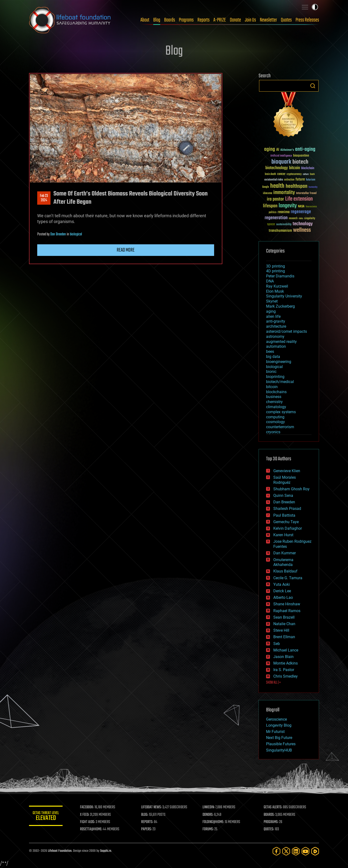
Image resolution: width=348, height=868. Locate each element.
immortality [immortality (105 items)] (284, 193)
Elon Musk (275, 291)
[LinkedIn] (296, 851)
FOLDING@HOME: (214, 822)
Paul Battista (284, 515)
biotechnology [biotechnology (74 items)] (277, 168)
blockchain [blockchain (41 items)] (308, 168)
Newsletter (268, 20)
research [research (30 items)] (293, 219)
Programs (186, 20)
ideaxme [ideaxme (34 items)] (268, 194)
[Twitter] (286, 851)
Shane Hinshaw (287, 604)
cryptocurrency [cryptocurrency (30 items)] (294, 174)
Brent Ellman (284, 637)
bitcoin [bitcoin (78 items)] (294, 168)
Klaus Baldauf (285, 571)
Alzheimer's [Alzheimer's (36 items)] (287, 150)
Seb (277, 644)
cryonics (273, 432)
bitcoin (272, 387)
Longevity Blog (279, 725)
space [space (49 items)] (271, 224)
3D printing (275, 266)
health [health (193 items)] (277, 186)
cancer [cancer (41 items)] (281, 174)
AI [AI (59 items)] (278, 150)
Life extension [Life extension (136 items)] (299, 199)
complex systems (281, 412)
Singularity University (284, 296)
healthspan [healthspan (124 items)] (297, 186)
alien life (273, 316)
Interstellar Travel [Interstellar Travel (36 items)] (306, 193)
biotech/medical (280, 382)
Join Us (250, 20)
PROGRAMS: (271, 822)
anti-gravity (276, 321)
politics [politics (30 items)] (273, 213)
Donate (235, 20)
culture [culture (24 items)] (306, 174)
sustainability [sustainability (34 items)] (284, 225)
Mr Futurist (275, 732)
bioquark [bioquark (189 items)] (281, 162)
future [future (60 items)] (300, 179)
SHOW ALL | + (273, 683)
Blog (157, 20)
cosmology (275, 422)
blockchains (276, 392)
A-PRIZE (220, 20)
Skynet (272, 301)
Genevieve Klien (287, 471)
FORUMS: (208, 829)
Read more (126, 250)
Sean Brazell (284, 617)
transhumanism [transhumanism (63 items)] (280, 231)
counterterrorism (280, 427)
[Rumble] (315, 851)
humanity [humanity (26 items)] (313, 187)
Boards (170, 20)
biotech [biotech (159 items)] (300, 162)
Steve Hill (281, 630)
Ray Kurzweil (277, 286)
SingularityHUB (279, 750)
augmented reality (281, 342)
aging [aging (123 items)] (270, 149)
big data (273, 357)
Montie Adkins (286, 663)
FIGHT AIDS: (88, 822)
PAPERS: (147, 829)
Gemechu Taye (286, 522)
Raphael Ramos (287, 611)
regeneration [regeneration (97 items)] (276, 218)
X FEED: (85, 815)
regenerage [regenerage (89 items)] (301, 212)
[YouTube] (305, 851)
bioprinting (275, 377)
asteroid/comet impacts (286, 331)
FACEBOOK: (87, 807)
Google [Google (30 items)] (266, 187)
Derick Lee (282, 591)
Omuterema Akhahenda (283, 562)
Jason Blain (283, 657)
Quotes (286, 20)
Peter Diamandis (280, 276)
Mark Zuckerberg (280, 306)
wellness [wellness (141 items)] (302, 230)
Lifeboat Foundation (60, 851)
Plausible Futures (281, 744)
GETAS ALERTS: (273, 807)
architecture (276, 326)
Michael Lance (286, 650)
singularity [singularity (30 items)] (310, 219)
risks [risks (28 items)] (301, 218)
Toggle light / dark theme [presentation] (315, 7)
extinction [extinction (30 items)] (289, 180)
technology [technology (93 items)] (303, 224)
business (274, 397)
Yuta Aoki (282, 584)
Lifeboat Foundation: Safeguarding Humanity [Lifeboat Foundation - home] (70, 20)
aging (271, 311)
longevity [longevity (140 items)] (288, 206)
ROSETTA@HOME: (91, 829)
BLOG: (145, 815)
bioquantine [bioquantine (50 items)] (301, 156)
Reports (203, 20)
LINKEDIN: (209, 807)
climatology (276, 407)
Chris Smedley (286, 676)
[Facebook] (276, 851)
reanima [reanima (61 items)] (284, 212)
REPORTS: (147, 822)
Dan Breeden (58, 234)
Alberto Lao (283, 597)
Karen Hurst (283, 535)
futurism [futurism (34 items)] (311, 180)
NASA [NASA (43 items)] (301, 207)
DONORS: (208, 815)
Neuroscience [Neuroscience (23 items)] (311, 207)
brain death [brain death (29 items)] (270, 174)
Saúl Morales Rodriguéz (285, 480)
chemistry (274, 402)
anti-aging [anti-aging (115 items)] (305, 149)
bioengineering (279, 362)
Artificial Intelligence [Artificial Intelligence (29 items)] (281, 156)
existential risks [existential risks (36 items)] (274, 180)
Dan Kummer (285, 553)
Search (313, 86)
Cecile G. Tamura (288, 578)
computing (275, 417)
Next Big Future (279, 738)
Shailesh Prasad (287, 509)
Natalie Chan (284, 624)
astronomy (275, 336)
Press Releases (307, 20)
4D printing (275, 271)
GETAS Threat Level (46, 817)
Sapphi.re (106, 851)
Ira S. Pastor (284, 670)
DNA (270, 281)
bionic (271, 372)
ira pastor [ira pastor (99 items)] (275, 199)
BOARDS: (269, 815)
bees (270, 351)
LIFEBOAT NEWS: (152, 807)
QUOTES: (269, 829)
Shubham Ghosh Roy (291, 489)
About (145, 20)
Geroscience (276, 719)
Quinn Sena (283, 495)
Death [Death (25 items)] (312, 174)
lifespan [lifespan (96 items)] (270, 206)
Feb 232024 (44, 198)
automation (276, 346)
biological (76, 234)
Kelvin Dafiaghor (288, 528)
